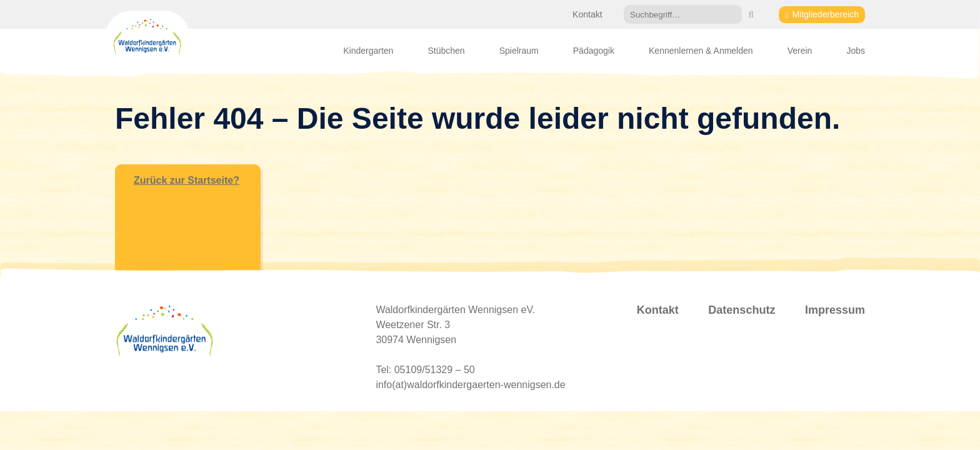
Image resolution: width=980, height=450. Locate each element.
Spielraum (519, 51)
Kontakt (587, 14)
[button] (751, 15)
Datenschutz (742, 310)
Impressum (835, 310)
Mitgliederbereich (825, 14)
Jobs (856, 51)
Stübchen (446, 51)
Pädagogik (594, 51)
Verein (800, 51)
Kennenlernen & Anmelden (701, 51)
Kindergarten (368, 51)
